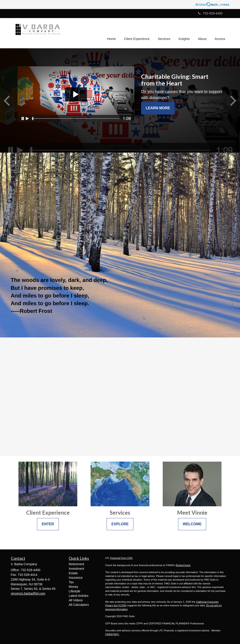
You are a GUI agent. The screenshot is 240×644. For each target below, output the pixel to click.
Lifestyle (74, 591)
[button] (138, 33)
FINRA (109, 634)
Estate (73, 573)
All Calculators (79, 605)
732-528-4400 (210, 13)
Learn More (158, 108)
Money (73, 587)
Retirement (76, 564)
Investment (76, 569)
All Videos (76, 600)
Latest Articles (79, 596)
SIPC (116, 634)
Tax (71, 582)
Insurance (76, 578)
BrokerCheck (183, 565)
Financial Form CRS (121, 558)
